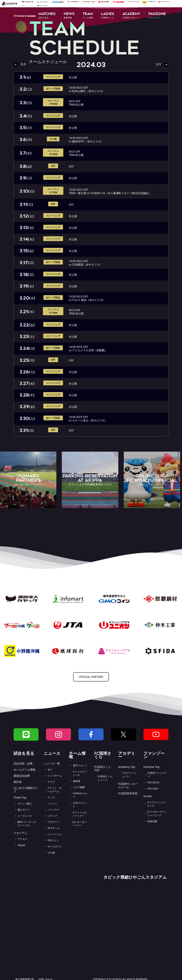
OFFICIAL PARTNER (91, 677)
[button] (47, 16)
